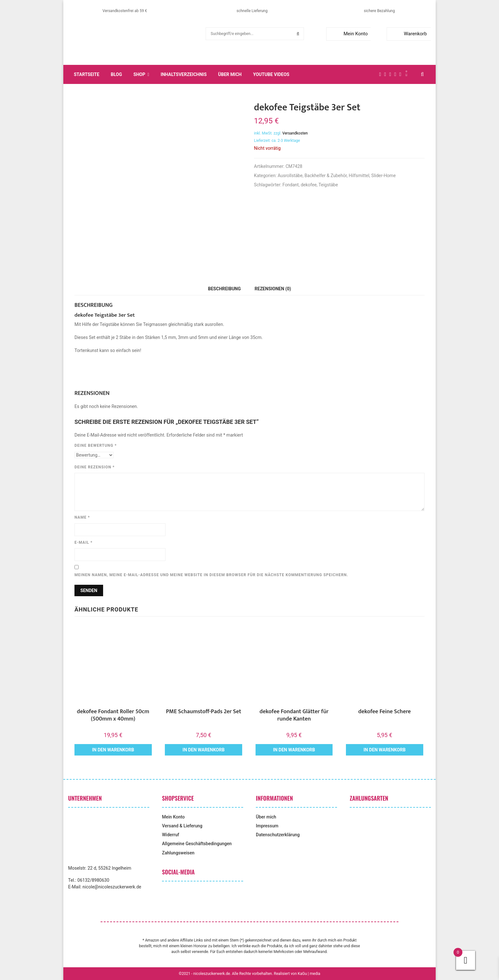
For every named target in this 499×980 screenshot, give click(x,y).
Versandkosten (295, 133)
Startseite (87, 74)
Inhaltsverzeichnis (184, 74)
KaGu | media (309, 974)
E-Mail (84, 542)
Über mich (230, 74)
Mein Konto (348, 34)
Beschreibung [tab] (225, 289)
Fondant (291, 185)
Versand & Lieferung (182, 826)
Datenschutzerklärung (278, 835)
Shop (139, 74)
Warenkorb (408, 34)
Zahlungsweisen (178, 853)
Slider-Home (384, 176)
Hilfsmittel (359, 176)
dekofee (309, 185)
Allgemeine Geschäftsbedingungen (197, 844)
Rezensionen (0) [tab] (273, 289)
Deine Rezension (95, 467)
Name (82, 517)
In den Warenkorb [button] (113, 750)
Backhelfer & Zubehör (326, 176)
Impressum (267, 826)
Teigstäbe (328, 185)
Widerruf (171, 835)
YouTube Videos (271, 74)
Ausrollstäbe (290, 176)
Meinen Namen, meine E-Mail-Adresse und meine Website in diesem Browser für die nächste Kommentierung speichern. (211, 575)
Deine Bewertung (96, 445)
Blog (116, 74)
